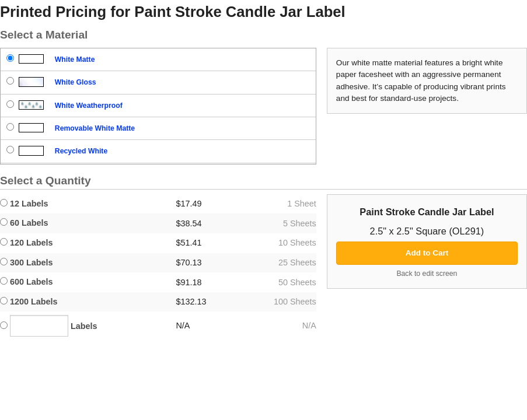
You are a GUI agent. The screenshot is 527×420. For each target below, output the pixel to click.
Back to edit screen (427, 274)
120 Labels (27, 243)
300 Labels (27, 262)
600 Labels (27, 282)
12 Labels (24, 204)
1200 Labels (29, 302)
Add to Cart (427, 253)
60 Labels (24, 223)
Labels (49, 326)
